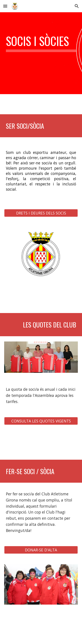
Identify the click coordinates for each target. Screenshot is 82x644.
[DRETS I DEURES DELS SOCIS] (41, 213)
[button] (5, 6)
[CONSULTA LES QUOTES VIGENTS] (41, 421)
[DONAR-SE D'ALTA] (41, 550)
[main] (41, 43)
